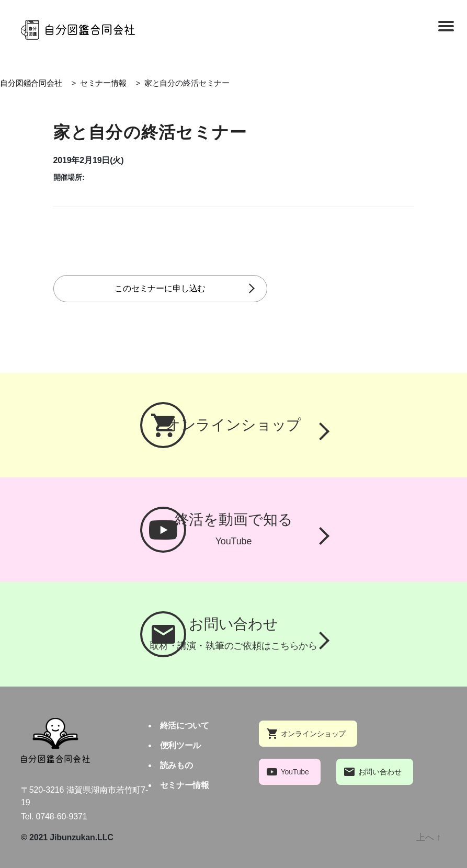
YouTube (295, 772)
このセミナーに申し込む (176, 288)
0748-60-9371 (62, 816)
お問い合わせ (380, 772)
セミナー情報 (103, 83)
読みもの (176, 765)
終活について (184, 726)
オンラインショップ (314, 734)
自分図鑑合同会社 (31, 83)
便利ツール (180, 745)
